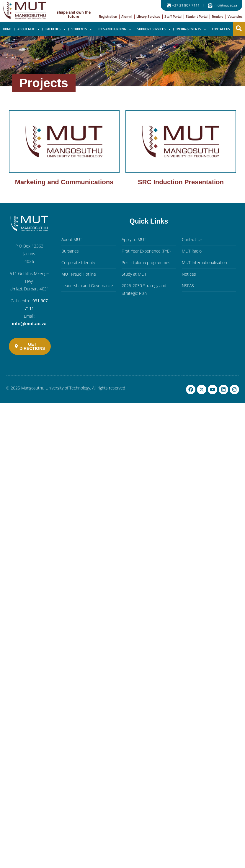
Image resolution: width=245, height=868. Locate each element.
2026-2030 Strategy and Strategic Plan (144, 289)
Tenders (218, 16)
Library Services (148, 16)
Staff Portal (173, 16)
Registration (108, 16)
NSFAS (188, 286)
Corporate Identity (78, 262)
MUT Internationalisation (204, 262)
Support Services (154, 29)
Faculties (55, 29)
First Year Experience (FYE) (146, 251)
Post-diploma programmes (146, 262)
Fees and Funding (114, 29)
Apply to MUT (134, 239)
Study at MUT (134, 274)
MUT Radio (192, 251)
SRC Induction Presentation (181, 182)
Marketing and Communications (64, 182)
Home (7, 29)
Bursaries (70, 251)
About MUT (28, 29)
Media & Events (191, 29)
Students (82, 29)
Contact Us (221, 29)
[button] (239, 28)
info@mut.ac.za (29, 324)
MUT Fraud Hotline (79, 274)
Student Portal (197, 16)
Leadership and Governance (87, 286)
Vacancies (235, 16)
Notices (189, 274)
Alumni (127, 16)
